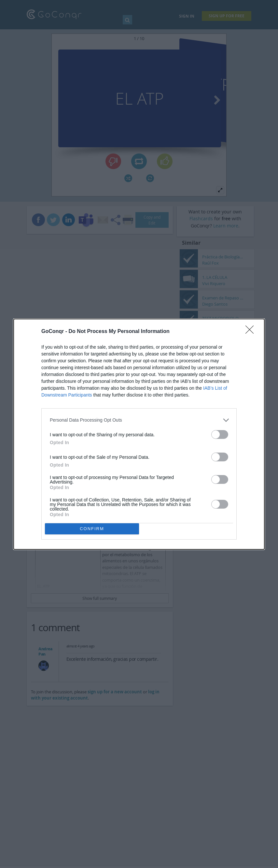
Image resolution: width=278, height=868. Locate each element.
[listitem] (139, 420)
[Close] (252, 332)
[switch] (220, 434)
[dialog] (139, 434)
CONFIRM (92, 529)
